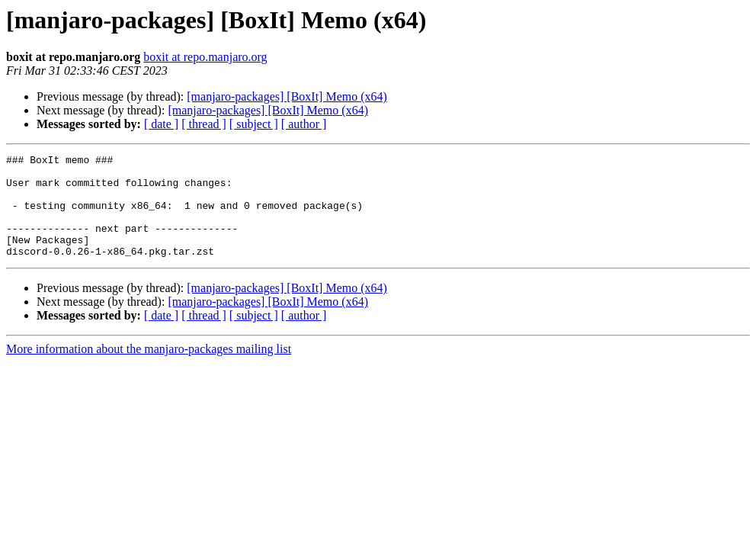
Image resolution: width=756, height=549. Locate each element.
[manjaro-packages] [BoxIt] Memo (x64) (287, 96)
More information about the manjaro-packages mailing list (149, 369)
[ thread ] (204, 124)
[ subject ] (254, 124)
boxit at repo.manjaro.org (205, 57)
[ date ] (161, 124)
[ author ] (304, 124)
